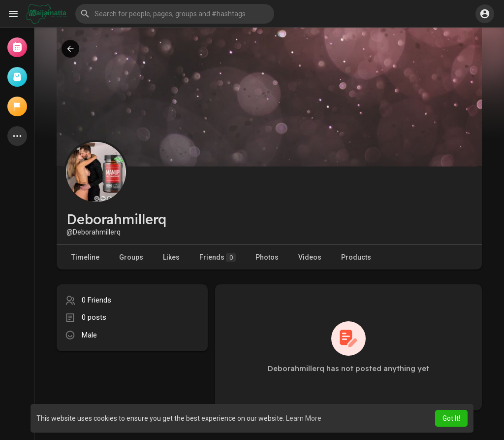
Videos (310, 257)
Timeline (85, 257)
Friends (218, 257)
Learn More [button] (304, 418)
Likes (171, 257)
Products (356, 257)
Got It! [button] (451, 418)
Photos (267, 257)
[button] (175, 14)
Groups (131, 257)
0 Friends (96, 300)
